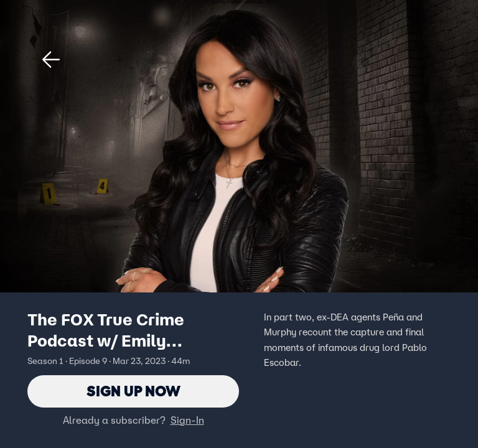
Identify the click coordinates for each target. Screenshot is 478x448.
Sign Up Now (134, 391)
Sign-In (187, 420)
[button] (51, 60)
